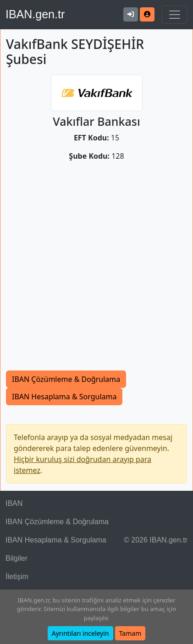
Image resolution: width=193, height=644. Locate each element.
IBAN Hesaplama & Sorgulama (64, 397)
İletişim (17, 577)
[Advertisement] (96, 270)
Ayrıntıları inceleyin (80, 633)
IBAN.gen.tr (35, 14)
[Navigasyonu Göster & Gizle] (175, 15)
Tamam (130, 633)
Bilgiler (17, 558)
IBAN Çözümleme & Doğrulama (66, 379)
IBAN (14, 503)
